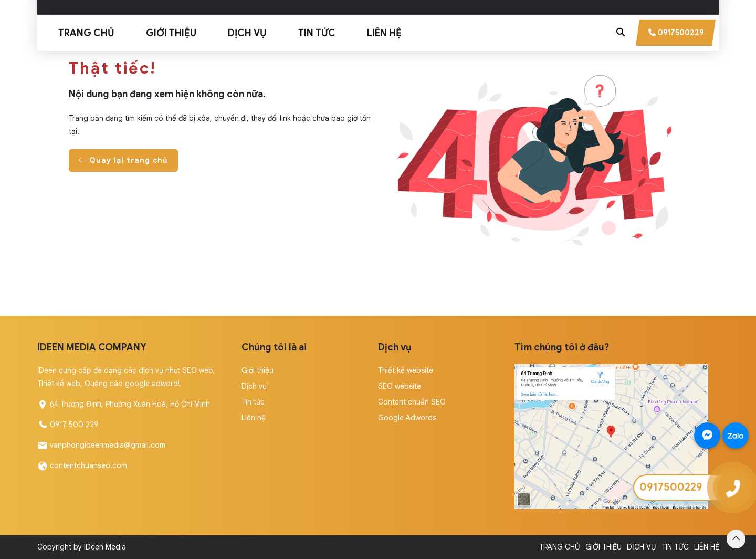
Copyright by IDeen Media (82, 547)
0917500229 (671, 487)
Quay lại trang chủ (123, 160)
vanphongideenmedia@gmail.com (108, 445)
